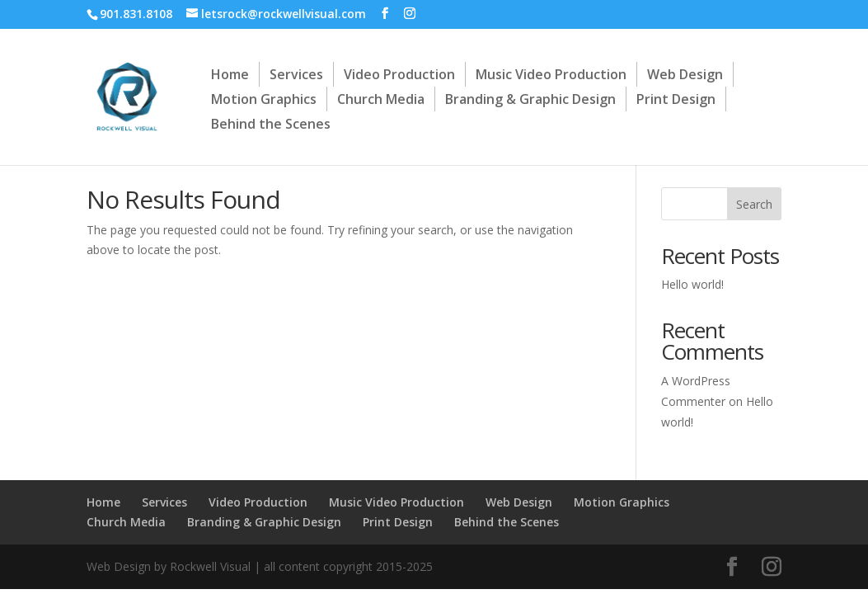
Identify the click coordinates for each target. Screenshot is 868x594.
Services (296, 74)
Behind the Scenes (271, 124)
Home (230, 74)
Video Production (399, 74)
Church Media (381, 99)
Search (754, 204)
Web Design (685, 74)
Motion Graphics (264, 99)
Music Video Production (551, 74)
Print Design (676, 99)
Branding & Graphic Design (530, 99)
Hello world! (692, 284)
